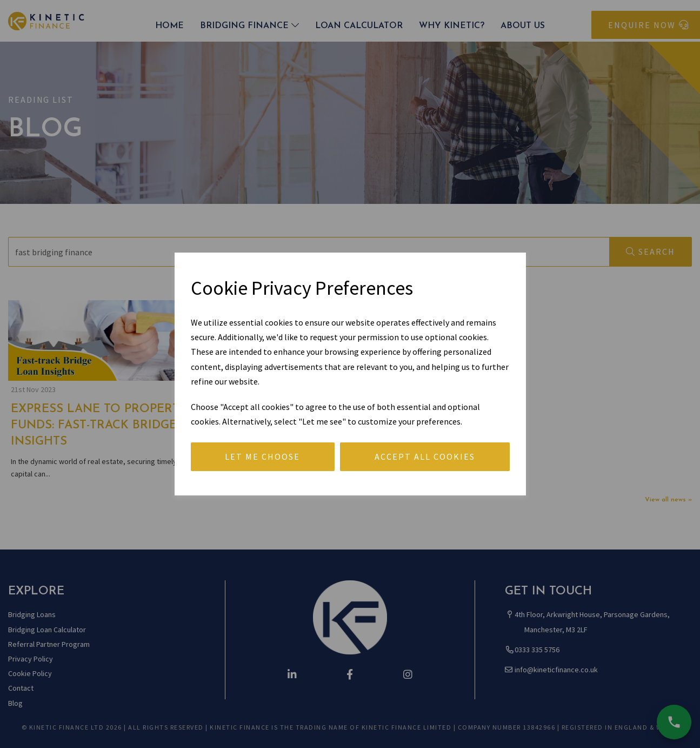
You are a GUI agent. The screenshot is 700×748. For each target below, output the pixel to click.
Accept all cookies (425, 456)
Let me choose (262, 456)
